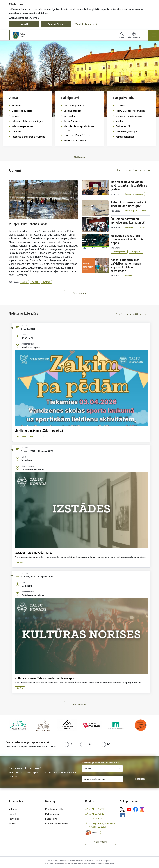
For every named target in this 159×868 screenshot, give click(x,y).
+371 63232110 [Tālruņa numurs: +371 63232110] (97, 809)
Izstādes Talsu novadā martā (34, 553)
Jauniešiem (129, 227)
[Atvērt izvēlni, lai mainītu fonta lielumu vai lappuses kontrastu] (134, 36)
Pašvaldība (14, 819)
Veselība (128, 276)
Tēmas (88, 768)
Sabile (24, 282)
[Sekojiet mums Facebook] (136, 809)
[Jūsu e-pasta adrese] (102, 779)
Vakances (14, 809)
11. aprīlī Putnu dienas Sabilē (28, 224)
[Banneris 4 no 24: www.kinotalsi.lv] (92, 725)
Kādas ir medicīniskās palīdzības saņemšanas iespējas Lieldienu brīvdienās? (126, 265)
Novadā (142, 227)
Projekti (13, 814)
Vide (144, 211)
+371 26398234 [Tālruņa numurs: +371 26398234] (97, 814)
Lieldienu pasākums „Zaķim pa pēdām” (41, 430)
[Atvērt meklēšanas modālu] (122, 36)
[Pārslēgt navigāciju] (154, 35)
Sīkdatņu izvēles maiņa (57, 824)
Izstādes (20, 562)
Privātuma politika (54, 809)
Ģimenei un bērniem (25, 437)
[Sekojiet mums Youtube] (129, 809)
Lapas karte (51, 819)
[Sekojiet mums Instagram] (142, 809)
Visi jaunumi (80, 293)
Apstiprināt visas (56, 24)
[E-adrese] (91, 833)
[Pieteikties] (140, 779)
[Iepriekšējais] (14, 725)
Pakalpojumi (136, 252)
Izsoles (12, 824)
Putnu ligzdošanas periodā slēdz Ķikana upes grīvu (128, 204)
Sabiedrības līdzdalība (134, 194)
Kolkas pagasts (131, 211)
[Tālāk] (145, 725)
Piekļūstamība (52, 814)
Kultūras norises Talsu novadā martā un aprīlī (45, 678)
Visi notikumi (79, 704)
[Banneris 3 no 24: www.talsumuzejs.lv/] (67, 725)
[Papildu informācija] (100, 833)
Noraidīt (24, 24)
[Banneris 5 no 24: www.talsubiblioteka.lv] (116, 725)
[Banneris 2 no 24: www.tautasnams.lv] (43, 725)
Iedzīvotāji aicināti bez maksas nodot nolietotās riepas (127, 239)
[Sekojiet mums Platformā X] (122, 809)
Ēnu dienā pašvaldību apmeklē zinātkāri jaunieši (128, 221)
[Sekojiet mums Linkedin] (122, 815)
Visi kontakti (100, 842)
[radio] (68, 744)
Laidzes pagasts (119, 252)
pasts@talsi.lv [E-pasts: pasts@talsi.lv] (96, 818)
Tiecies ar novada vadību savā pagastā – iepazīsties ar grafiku (130, 185)
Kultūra (35, 282)
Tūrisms (46, 282)
